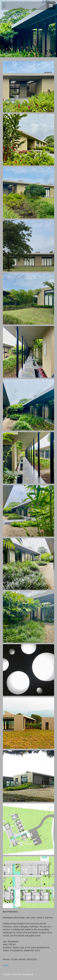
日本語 (6, 966)
